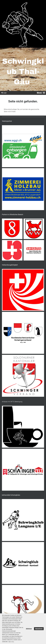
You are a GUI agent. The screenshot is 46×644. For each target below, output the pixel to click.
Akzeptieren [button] (39, 629)
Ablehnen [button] (29, 629)
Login (4, 93)
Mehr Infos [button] (11, 642)
